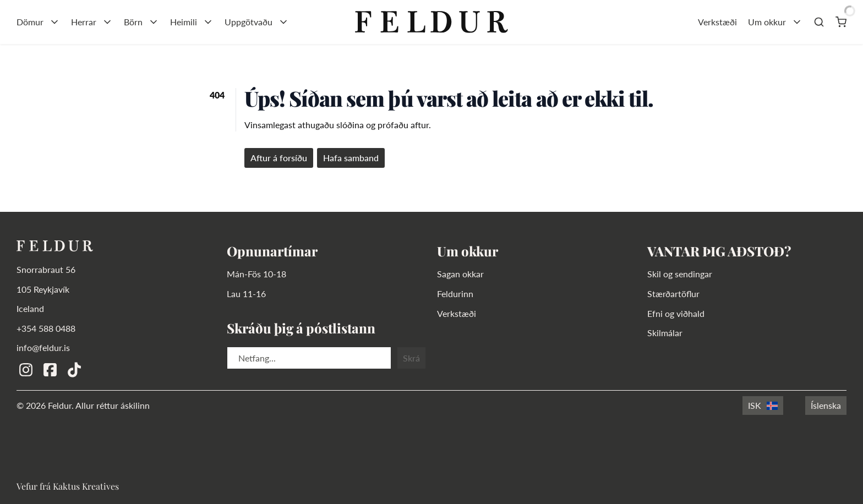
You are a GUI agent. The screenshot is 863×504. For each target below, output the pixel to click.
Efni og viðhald (676, 313)
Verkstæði (717, 22)
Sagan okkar (460, 274)
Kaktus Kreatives (86, 486)
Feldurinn (455, 294)
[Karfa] (841, 22)
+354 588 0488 (46, 328)
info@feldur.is (43, 347)
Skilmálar (665, 333)
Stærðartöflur (673, 294)
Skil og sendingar (680, 274)
